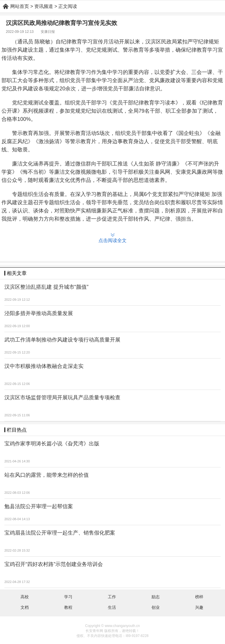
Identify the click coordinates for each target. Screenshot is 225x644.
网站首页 (20, 6)
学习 (68, 597)
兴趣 (199, 607)
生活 (112, 607)
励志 (156, 597)
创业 (156, 607)
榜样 (199, 597)
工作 (112, 597)
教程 (68, 607)
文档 (25, 607)
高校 (25, 597)
